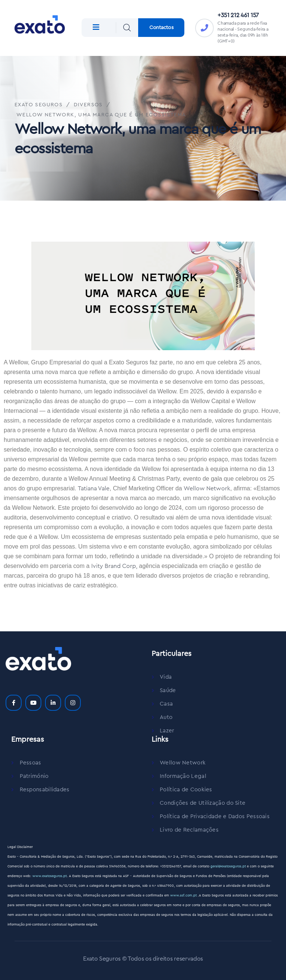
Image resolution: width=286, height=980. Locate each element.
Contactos (161, 28)
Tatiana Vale (94, 489)
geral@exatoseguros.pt (228, 866)
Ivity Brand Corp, (114, 566)
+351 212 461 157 (238, 15)
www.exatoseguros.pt (50, 876)
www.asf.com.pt (184, 896)
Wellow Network (207, 489)
